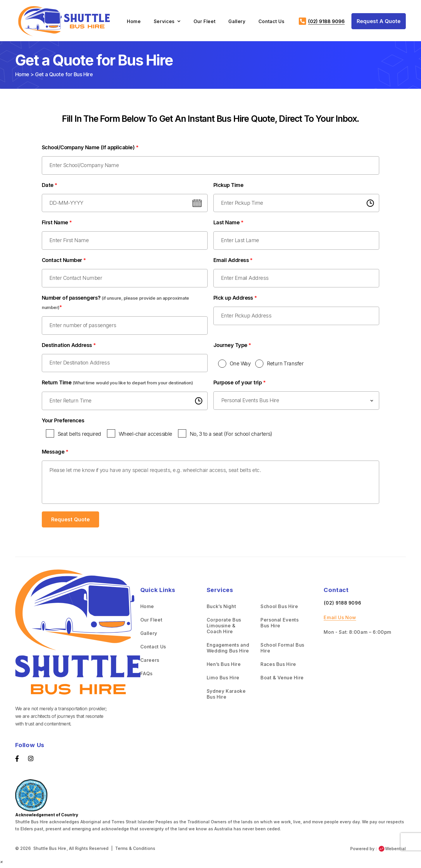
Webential (392, 851)
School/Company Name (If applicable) (90, 147)
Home (134, 21)
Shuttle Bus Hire (50, 851)
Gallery (237, 21)
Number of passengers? (115, 304)
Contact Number (64, 261)
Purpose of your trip (239, 385)
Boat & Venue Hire (282, 680)
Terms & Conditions (135, 851)
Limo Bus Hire (223, 680)
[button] (2, 864)
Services (167, 21)
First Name (57, 223)
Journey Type (232, 347)
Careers (150, 663)
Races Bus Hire (278, 667)
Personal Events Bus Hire (280, 625)
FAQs (147, 676)
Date (50, 185)
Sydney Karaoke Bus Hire (226, 697)
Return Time (117, 385)
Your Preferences (63, 423)
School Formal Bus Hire (282, 650)
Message (55, 454)
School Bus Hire (279, 609)
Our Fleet (205, 21)
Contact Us (271, 21)
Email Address (233, 261)
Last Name (228, 223)
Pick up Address (235, 299)
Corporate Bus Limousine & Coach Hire (224, 628)
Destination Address (69, 347)
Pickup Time (228, 185)
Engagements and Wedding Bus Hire (228, 650)
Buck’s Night (221, 609)
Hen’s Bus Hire (224, 667)
